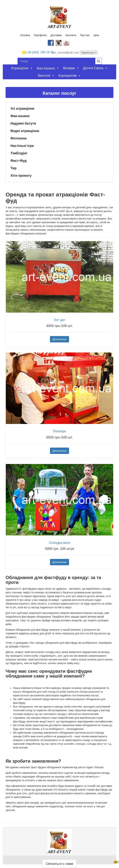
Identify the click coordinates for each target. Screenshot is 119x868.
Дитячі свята (95, 68)
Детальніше (59, 339)
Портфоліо (40, 35)
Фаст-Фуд (19, 161)
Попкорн (60, 431)
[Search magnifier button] (98, 61)
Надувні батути (23, 123)
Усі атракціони (22, 109)
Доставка (56, 35)
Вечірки (71, 68)
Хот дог (59, 320)
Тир (13, 168)
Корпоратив (70, 76)
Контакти (71, 35)
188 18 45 (36, 53)
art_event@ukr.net (65, 53)
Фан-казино (20, 116)
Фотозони (19, 138)
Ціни (96, 35)
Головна (25, 35)
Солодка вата (59, 543)
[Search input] (57, 61)
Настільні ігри (22, 146)
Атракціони (22, 68)
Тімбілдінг (19, 153)
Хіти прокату (21, 176)
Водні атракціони (25, 131)
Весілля (46, 76)
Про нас (85, 35)
